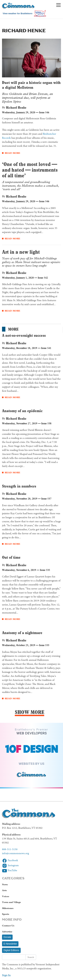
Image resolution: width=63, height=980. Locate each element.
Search (31, 957)
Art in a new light (21, 252)
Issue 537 (46, 499)
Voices (6, 896)
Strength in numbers (19, 486)
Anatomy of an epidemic (22, 411)
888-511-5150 (10, 849)
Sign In (6, 975)
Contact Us (8, 926)
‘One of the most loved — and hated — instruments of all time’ (30, 170)
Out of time (11, 557)
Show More (29, 712)
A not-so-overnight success (24, 335)
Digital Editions (11, 950)
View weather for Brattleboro (18, 13)
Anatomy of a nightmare (22, 633)
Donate (7, 937)
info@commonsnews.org (15, 853)
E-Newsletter (10, 944)
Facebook (10, 861)
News (5, 884)
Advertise (7, 932)
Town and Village (11, 902)
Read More (12, 153)
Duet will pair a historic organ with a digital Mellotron (31, 85)
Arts (4, 890)
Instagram (10, 866)
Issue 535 (45, 570)
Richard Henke (16, 107)
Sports (6, 914)
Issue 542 (43, 278)
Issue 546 (44, 112)
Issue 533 (44, 645)
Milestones (8, 908)
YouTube (10, 871)
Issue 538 (46, 423)
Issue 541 (46, 348)
